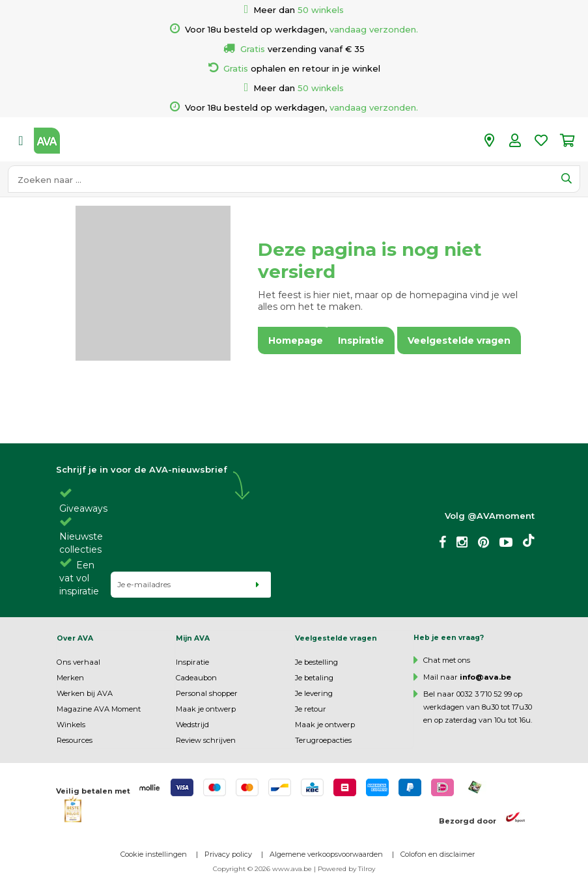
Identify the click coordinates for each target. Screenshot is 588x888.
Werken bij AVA (85, 693)
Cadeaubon (196, 678)
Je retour (311, 709)
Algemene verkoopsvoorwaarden (326, 854)
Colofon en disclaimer (438, 854)
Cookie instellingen (154, 854)
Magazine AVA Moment (99, 709)
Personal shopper (207, 693)
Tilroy (367, 869)
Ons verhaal (78, 662)
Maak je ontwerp (206, 709)
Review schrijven (206, 740)
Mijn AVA (193, 638)
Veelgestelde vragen (336, 638)
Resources (75, 740)
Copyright (229, 869)
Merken (70, 678)
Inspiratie (192, 662)
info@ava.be (485, 677)
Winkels (71, 725)
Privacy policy (228, 854)
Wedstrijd (192, 725)
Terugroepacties (323, 740)
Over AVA (75, 638)
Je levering (314, 693)
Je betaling (314, 678)
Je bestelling (316, 662)
